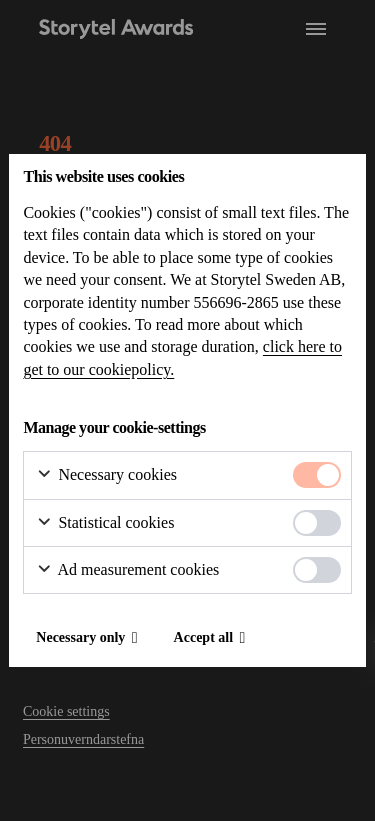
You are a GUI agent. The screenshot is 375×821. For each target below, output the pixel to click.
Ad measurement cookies (127, 570)
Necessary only (80, 637)
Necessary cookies (106, 475)
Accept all (203, 637)
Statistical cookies (105, 523)
